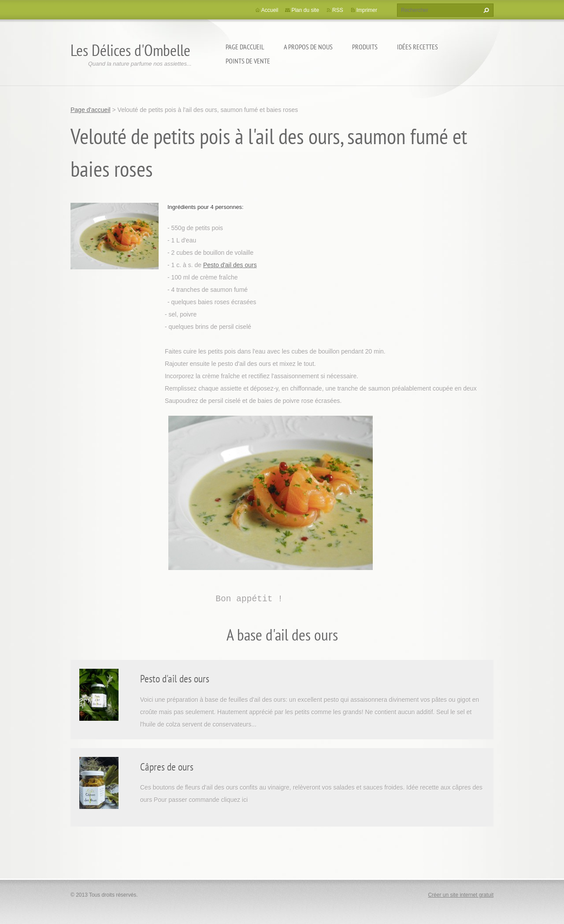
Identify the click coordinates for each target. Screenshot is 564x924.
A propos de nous (308, 47)
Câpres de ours (167, 767)
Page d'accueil (245, 47)
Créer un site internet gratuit (461, 895)
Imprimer (367, 10)
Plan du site (305, 10)
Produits (365, 47)
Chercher (485, 10)
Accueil (270, 10)
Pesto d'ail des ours (230, 265)
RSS (338, 10)
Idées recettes (417, 47)
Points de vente (248, 61)
